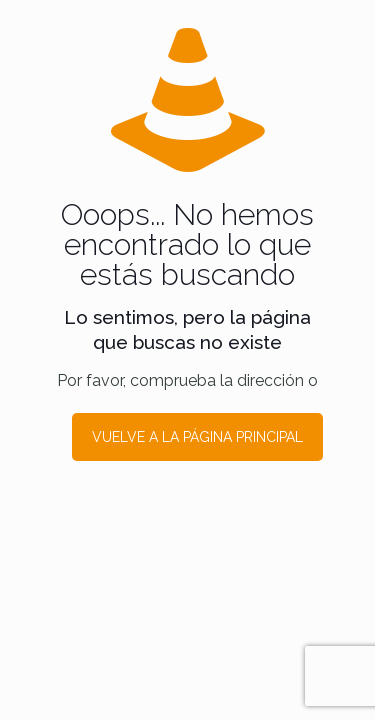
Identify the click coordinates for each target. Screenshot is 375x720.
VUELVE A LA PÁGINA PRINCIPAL (197, 437)
